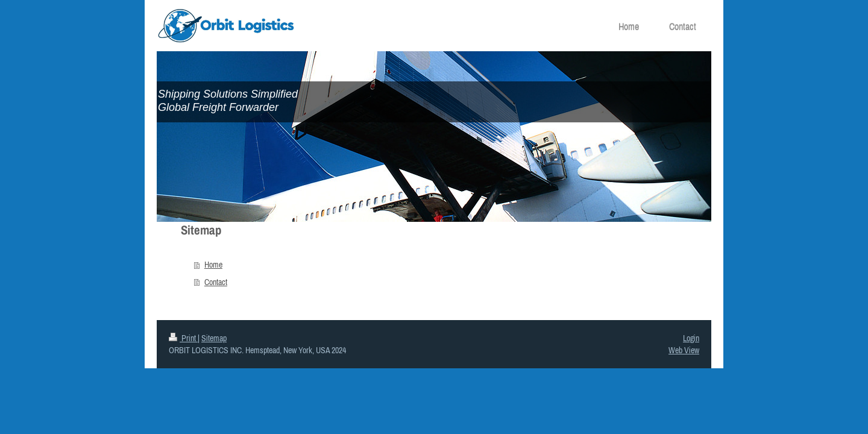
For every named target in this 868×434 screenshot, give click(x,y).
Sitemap (214, 338)
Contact (216, 282)
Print (183, 338)
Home (213, 265)
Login (691, 338)
